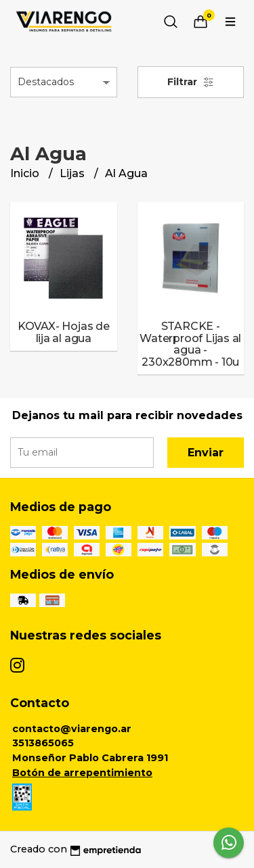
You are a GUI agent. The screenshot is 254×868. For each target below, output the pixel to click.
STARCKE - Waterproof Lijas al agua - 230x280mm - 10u (190, 344)
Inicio (26, 173)
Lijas (73, 173)
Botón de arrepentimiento (82, 773)
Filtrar (191, 82)
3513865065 (43, 743)
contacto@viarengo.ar (72, 729)
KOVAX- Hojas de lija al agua (64, 332)
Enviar (206, 453)
